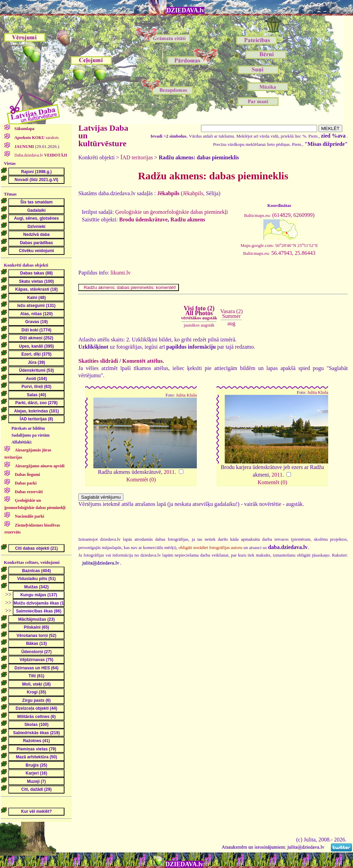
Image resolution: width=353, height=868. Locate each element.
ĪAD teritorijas (137, 157)
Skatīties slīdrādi (98, 361)
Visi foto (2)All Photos (199, 313)
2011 (169, 472)
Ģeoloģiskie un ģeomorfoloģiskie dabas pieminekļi (172, 212)
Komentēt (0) (141, 480)
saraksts (36, 138)
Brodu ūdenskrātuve (144, 220)
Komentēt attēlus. (143, 361)
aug (231, 323)
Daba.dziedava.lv (40, 155)
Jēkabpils (193, 193)
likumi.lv (121, 273)
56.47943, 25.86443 (279, 253)
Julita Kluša (186, 395)
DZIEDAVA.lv (185, 10)
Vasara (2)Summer (231, 314)
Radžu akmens (188, 220)
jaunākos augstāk (199, 325)
